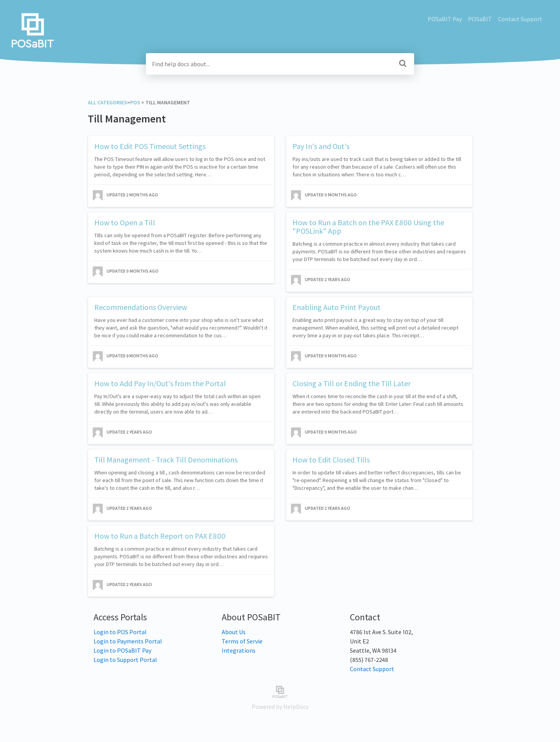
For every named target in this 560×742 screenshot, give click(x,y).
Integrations (239, 650)
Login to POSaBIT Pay (122, 650)
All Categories (107, 102)
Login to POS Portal (120, 632)
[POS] (135, 102)
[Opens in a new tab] (280, 691)
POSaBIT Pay (445, 19)
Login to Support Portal (125, 660)
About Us (234, 632)
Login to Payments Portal (128, 641)
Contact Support (520, 19)
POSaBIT (480, 19)
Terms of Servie (242, 641)
